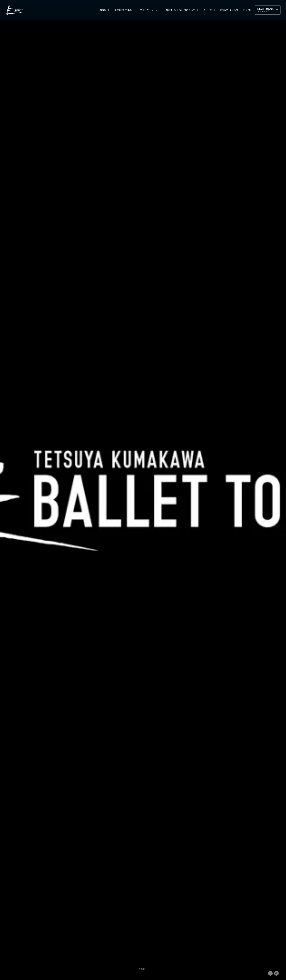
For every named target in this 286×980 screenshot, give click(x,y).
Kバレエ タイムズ (229, 10)
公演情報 (102, 10)
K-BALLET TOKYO (123, 10)
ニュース (208, 10)
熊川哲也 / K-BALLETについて (180, 10)
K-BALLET (16, 10)
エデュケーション (149, 10)
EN (249, 10)
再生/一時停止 (270, 973)
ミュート (276, 973)
